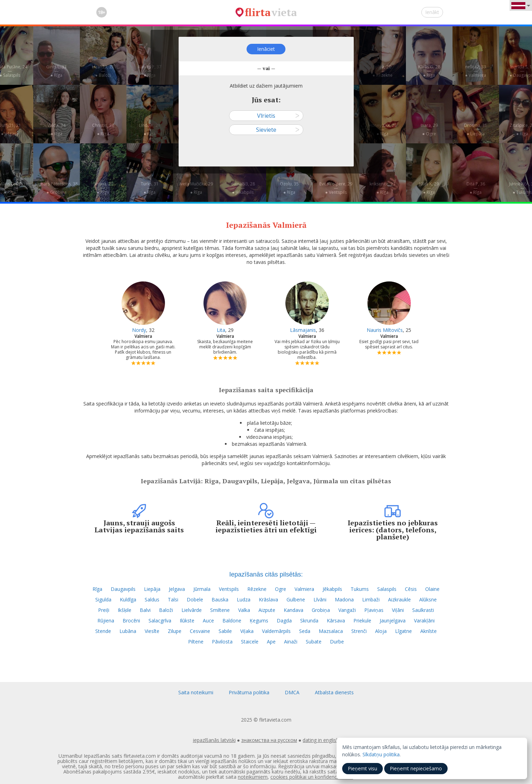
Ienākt (432, 12)
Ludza (244, 599)
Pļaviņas (374, 610)
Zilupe (175, 631)
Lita (221, 330)
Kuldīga (128, 599)
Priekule (362, 621)
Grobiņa (321, 610)
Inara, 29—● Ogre (429, 129)
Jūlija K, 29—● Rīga (429, 188)
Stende (103, 631)
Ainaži (291, 642)
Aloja (381, 631)
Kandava (293, 610)
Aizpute (267, 610)
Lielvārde (192, 610)
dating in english (321, 740)
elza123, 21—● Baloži (103, 71)
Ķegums (259, 621)
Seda (305, 631)
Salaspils (387, 589)
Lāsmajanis (303, 330)
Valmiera (304, 589)
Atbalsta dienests (334, 692)
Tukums (360, 589)
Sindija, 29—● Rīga (103, 188)
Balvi (145, 610)
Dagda (284, 621)
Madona (344, 599)
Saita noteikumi (196, 692)
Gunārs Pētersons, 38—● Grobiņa (57, 188)
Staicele (250, 642)
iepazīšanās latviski (214, 740)
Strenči (359, 631)
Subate (314, 642)
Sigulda (103, 599)
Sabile (225, 631)
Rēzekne (257, 589)
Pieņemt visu (362, 768)
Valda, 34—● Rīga (56, 129)
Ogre (281, 589)
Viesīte (152, 631)
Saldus (152, 599)
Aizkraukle (399, 599)
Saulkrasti (423, 610)
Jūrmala (202, 589)
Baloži (166, 610)
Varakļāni (424, 621)
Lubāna (128, 631)
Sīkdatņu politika (381, 754)
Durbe (337, 642)
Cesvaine (200, 631)
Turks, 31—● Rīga (150, 188)
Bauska (220, 599)
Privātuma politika (249, 692)
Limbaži (371, 599)
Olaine (432, 589)
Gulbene (296, 599)
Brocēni (131, 621)
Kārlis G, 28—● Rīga (429, 71)
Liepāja (152, 589)
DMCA (292, 692)
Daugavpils (123, 589)
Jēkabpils (332, 589)
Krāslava (268, 599)
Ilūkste (187, 621)
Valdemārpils (276, 631)
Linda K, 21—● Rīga (150, 129)
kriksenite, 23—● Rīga (382, 188)
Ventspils (229, 589)
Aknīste (429, 631)
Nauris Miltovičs (385, 330)
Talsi (173, 599)
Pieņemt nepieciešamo (416, 768)
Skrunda (309, 621)
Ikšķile (125, 610)
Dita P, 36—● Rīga (476, 188)
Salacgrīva (160, 621)
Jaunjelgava (393, 621)
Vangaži (347, 610)
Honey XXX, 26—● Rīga (383, 129)
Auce (208, 621)
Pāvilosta (222, 642)
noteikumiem (253, 777)
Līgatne (403, 631)
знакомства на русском (269, 740)
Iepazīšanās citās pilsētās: (266, 574)
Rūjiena (106, 621)
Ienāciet (266, 49)
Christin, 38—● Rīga (103, 129)
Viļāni (398, 610)
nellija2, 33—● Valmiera (476, 71)
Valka (244, 610)
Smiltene (220, 610)
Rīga (97, 589)
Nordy (139, 330)
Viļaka (247, 631)
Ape (271, 642)
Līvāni (320, 599)
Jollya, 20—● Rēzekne (382, 71)
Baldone (232, 621)
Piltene (196, 642)
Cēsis (411, 589)
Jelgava (177, 589)
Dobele (195, 599)
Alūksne (428, 599)
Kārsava (336, 621)
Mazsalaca (331, 631)
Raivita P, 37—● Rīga (150, 71)
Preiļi (104, 610)
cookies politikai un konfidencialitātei (312, 777)
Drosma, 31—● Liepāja (476, 129)
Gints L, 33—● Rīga (56, 71)
